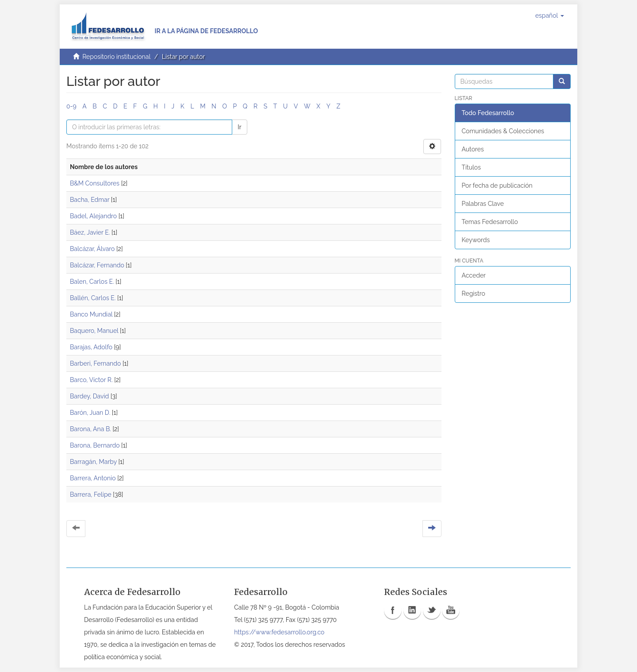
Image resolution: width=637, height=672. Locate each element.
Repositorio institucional (116, 57)
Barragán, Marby (93, 462)
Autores (473, 149)
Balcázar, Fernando (97, 265)
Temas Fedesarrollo (490, 222)
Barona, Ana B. (90, 429)
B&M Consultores (95, 183)
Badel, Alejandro (93, 216)
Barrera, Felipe (91, 494)
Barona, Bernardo (95, 445)
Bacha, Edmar (90, 200)
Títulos (471, 167)
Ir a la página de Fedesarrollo (206, 31)
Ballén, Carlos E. (93, 298)
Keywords (476, 240)
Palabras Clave (483, 204)
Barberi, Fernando (95, 363)
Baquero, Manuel (94, 331)
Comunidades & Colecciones (503, 131)
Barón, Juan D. (90, 413)
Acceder (474, 275)
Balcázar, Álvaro (92, 249)
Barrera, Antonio (93, 478)
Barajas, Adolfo (91, 347)
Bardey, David (89, 396)
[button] (550, 15)
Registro (474, 294)
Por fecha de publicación (497, 185)
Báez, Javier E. (90, 232)
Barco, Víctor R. (91, 380)
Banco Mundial (91, 314)
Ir (239, 127)
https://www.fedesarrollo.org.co (279, 632)
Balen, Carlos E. (92, 282)
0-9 (71, 106)
